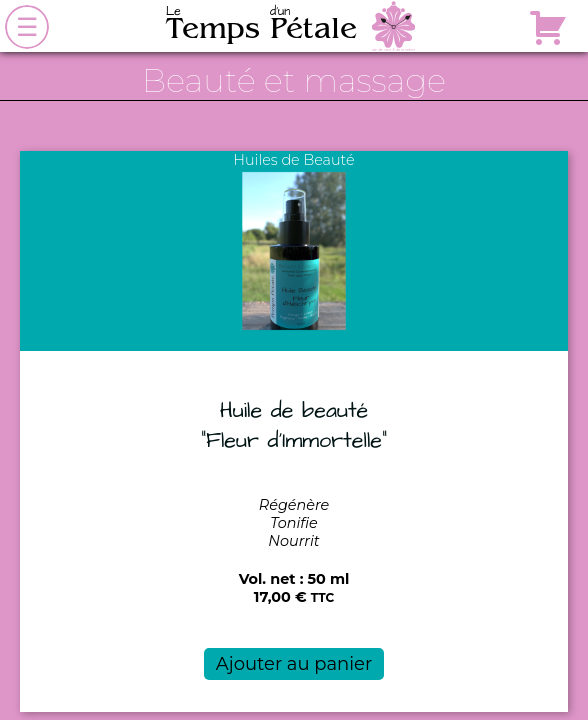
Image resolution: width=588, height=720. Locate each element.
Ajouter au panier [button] (294, 664)
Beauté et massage (294, 80)
